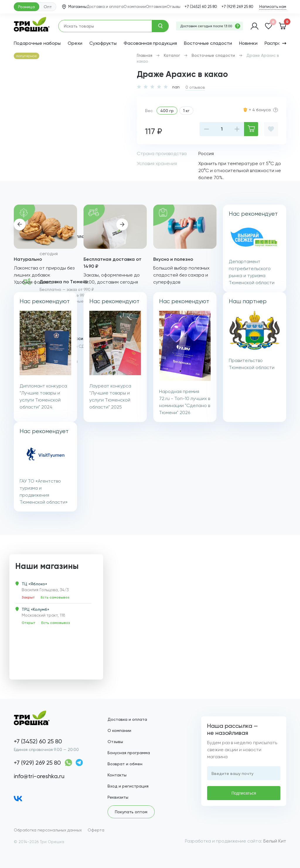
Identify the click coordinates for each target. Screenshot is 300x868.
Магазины (74, 7)
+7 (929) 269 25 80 (237, 7)
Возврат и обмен (125, 764)
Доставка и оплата (105, 7)
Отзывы (174, 7)
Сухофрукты (103, 43)
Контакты (117, 775)
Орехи (75, 43)
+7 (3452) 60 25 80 (201, 7)
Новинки (248, 43)
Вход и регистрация (128, 786)
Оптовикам (156, 7)
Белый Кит (275, 841)
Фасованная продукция (150, 43)
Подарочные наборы (37, 43)
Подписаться (244, 793)
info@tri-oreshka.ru (39, 776)
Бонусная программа (129, 753)
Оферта (96, 830)
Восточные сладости (208, 43)
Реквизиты (118, 797)
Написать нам (273, 7)
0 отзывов (195, 87)
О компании (135, 7)
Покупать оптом (131, 812)
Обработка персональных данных (48, 830)
